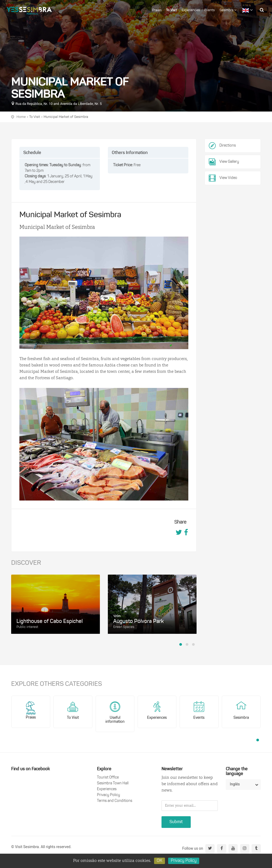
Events (209, 10)
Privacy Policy (109, 795)
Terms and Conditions (115, 801)
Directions (228, 146)
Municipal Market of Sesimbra (66, 117)
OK (160, 861)
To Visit (171, 10)
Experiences (191, 10)
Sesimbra (228, 10)
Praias (157, 10)
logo (29, 9)
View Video (223, 178)
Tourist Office (108, 778)
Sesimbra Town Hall (113, 783)
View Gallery (224, 162)
